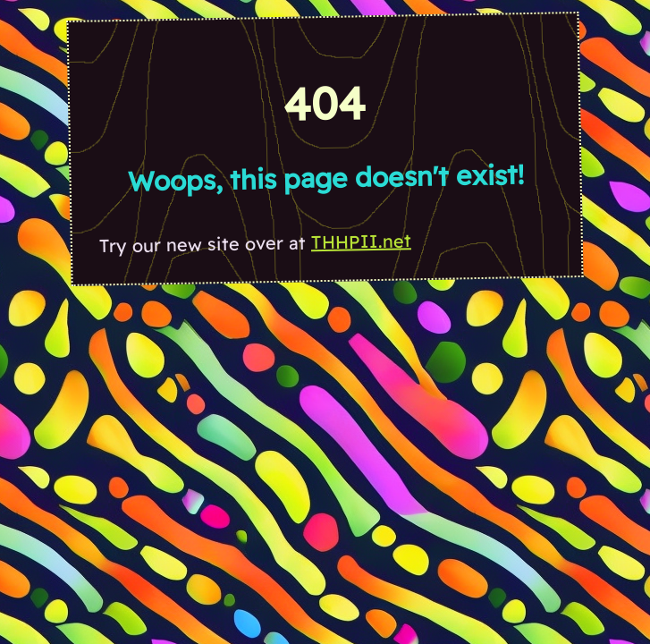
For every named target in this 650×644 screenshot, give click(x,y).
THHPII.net (361, 241)
